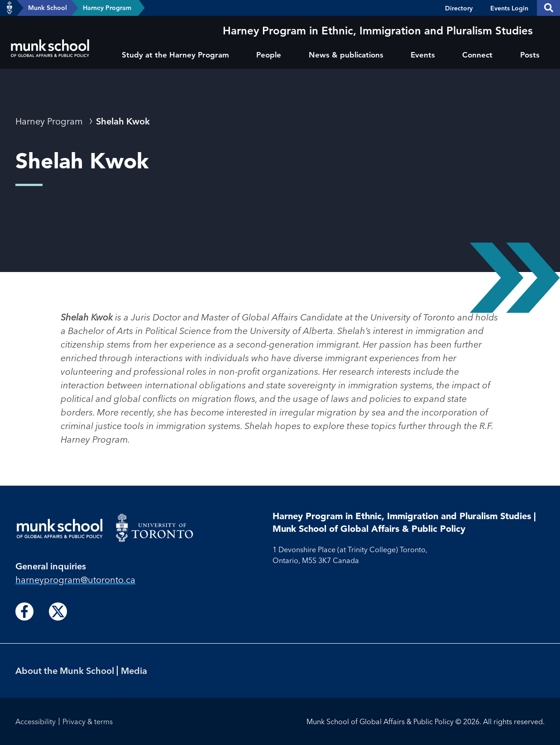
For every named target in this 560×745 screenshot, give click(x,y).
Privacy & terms (88, 721)
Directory (459, 8)
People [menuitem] (269, 55)
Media (134, 671)
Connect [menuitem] (477, 55)
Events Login (509, 8)
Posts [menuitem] (530, 55)
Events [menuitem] (423, 55)
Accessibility (36, 721)
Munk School (48, 8)
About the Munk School (65, 671)
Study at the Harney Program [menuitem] (175, 55)
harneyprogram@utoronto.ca (75, 580)
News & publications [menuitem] (346, 55)
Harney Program (107, 8)
